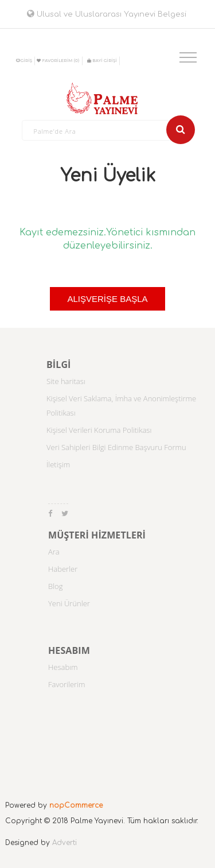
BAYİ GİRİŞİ (102, 61)
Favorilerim (67, 684)
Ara (54, 552)
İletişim (58, 464)
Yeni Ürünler (69, 603)
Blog (55, 586)
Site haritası (66, 381)
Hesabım (63, 667)
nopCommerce (76, 805)
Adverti (64, 843)
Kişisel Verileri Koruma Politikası (99, 430)
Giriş (24, 61)
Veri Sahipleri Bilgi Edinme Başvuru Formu (116, 447)
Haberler (63, 569)
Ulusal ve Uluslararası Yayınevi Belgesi (107, 14)
